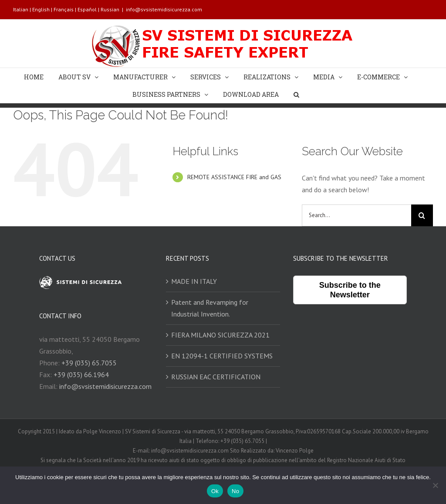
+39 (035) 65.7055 (89, 363)
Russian (110, 9)
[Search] (296, 94)
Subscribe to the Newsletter (350, 290)
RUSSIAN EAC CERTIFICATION (216, 377)
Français (64, 9)
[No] (435, 485)
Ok (215, 491)
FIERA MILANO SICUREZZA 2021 (220, 335)
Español (87, 9)
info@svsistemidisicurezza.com (164, 9)
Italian (21, 9)
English (41, 9)
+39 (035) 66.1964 (81, 375)
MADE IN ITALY (194, 281)
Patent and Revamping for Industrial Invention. (210, 308)
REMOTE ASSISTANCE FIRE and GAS (234, 177)
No (235, 491)
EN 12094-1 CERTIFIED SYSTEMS (222, 356)
